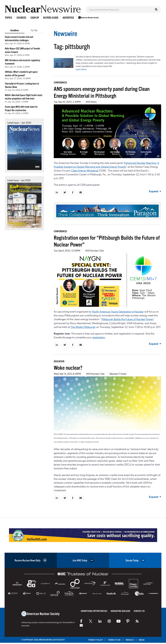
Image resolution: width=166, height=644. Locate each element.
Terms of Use (114, 640)
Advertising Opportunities (94, 611)
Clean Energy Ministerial (85, 170)
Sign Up (35, 17)
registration (99, 337)
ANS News (91, 102)
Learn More (81, 69)
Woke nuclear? (68, 367)
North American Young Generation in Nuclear (118, 311)
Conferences (60, 82)
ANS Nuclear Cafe (94, 250)
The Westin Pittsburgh (83, 327)
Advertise (68, 17)
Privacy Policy (96, 640)
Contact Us (139, 611)
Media (142, 640)
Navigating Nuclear (120, 611)
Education (59, 361)
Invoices (130, 640)
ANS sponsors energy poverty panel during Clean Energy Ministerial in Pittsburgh (102, 92)
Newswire (66, 33)
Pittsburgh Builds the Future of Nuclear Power (127, 319)
